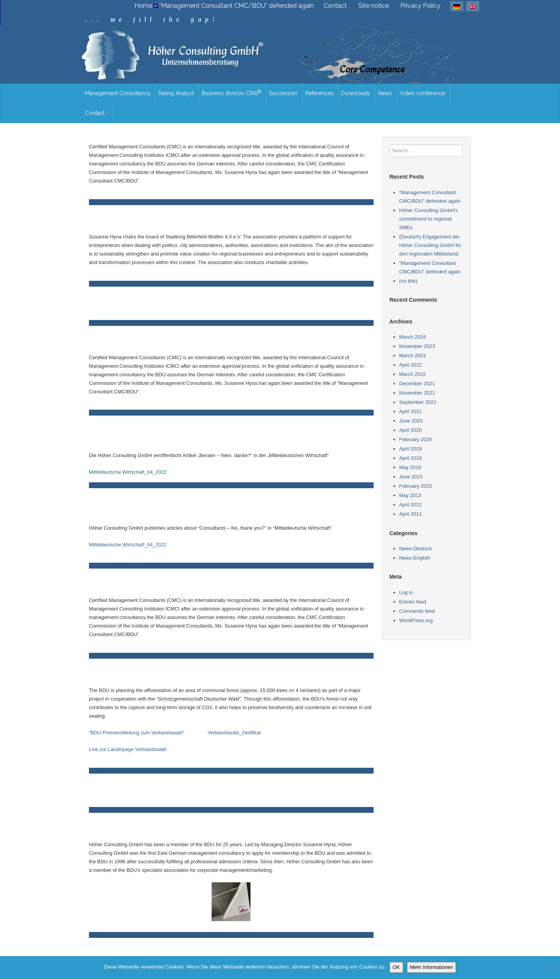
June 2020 (411, 421)
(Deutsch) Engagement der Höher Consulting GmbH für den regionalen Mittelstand (430, 245)
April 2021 (411, 411)
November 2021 (417, 393)
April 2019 (411, 449)
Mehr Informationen (432, 967)
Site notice (374, 6)
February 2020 (416, 439)
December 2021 (417, 383)
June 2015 (411, 477)
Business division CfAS (231, 93)
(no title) (408, 281)
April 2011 (411, 514)
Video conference (422, 93)
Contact (335, 6)
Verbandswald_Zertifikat (234, 733)
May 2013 (410, 495)
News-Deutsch (416, 549)
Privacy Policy (420, 6)
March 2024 (413, 337)
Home (143, 6)
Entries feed (413, 602)
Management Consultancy (118, 93)
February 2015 (416, 486)
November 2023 (417, 346)
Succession (283, 93)
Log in (406, 592)
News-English (415, 558)
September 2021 (418, 402)
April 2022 (411, 365)
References (319, 93)
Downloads (356, 93)
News (385, 93)
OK (396, 967)
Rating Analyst (176, 93)
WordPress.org (416, 620)
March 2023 (413, 356)
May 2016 (410, 467)
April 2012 (411, 505)
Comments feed (417, 611)
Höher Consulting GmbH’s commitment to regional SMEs (429, 219)
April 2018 (411, 458)
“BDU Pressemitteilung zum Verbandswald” (137, 733)
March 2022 (413, 374)
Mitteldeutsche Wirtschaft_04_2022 (128, 472)
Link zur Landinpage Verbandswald (128, 749)
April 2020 (411, 430)
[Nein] (550, 967)
